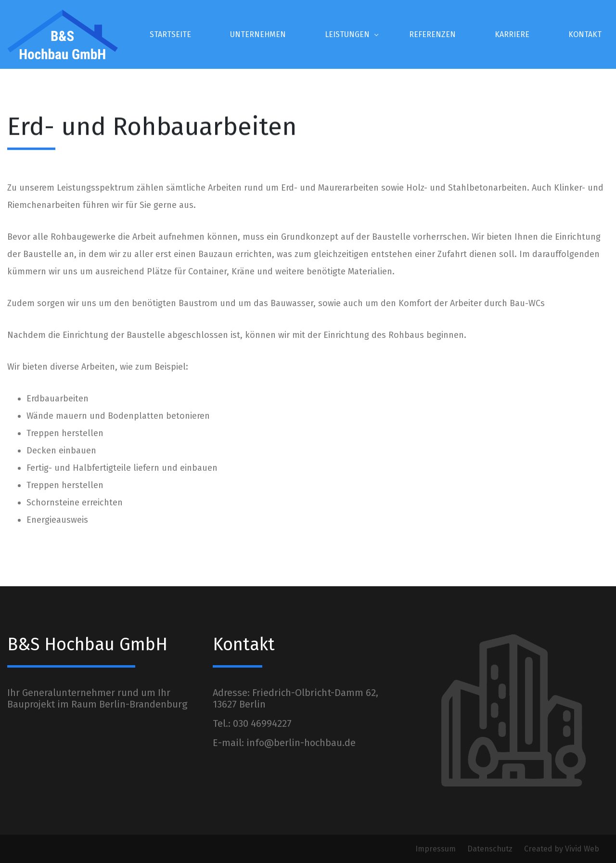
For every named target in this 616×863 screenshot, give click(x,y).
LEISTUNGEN (347, 34)
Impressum (436, 849)
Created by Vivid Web (562, 849)
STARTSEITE (170, 34)
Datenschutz (491, 849)
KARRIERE (512, 34)
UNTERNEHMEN (258, 34)
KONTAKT (585, 34)
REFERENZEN (432, 34)
